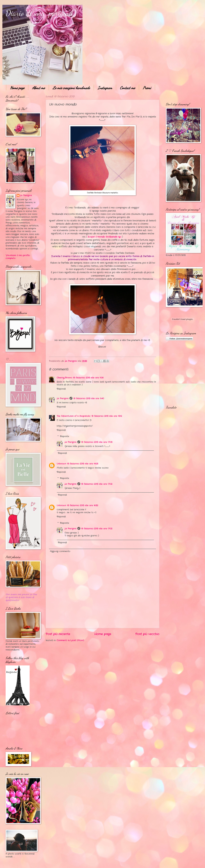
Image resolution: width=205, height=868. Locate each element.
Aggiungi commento (60, 551)
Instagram (105, 88)
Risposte (64, 436)
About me (39, 88)
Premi (147, 88)
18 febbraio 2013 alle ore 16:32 (83, 505)
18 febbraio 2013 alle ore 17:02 (97, 484)
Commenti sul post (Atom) (70, 640)
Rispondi (61, 389)
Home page (17, 88)
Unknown (61, 464)
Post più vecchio (147, 634)
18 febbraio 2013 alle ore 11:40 (89, 399)
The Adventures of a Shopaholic (74, 416)
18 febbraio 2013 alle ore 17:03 (97, 442)
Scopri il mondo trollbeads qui (104, 237)
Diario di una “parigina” (40, 13)
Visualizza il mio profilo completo (18, 257)
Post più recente (58, 634)
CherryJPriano (64, 378)
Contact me (127, 88)
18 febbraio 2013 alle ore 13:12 (107, 416)
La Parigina (63, 399)
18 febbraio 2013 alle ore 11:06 (88, 378)
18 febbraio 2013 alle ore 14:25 (83, 464)
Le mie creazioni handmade (71, 88)
